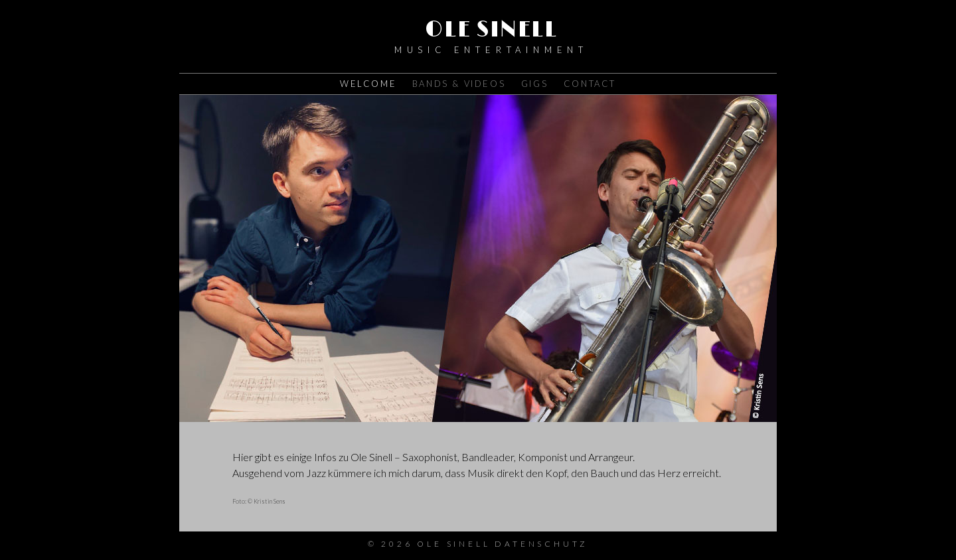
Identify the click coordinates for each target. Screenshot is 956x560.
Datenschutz (541, 544)
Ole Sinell (491, 30)
